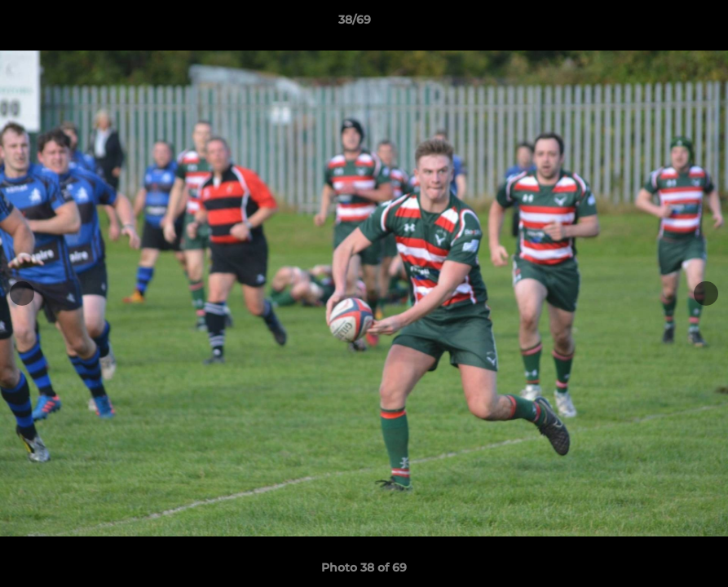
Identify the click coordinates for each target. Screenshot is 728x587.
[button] (660, 24)
